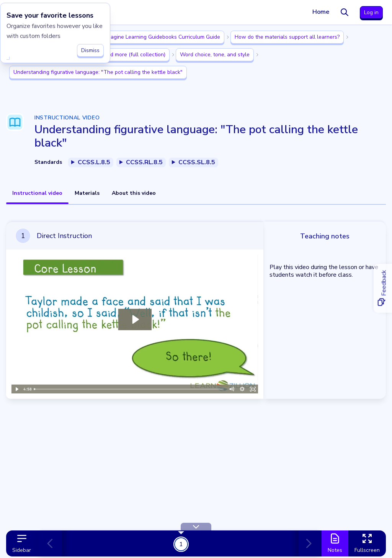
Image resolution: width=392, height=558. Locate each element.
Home (321, 12)
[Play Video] (16, 389)
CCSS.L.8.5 (94, 162)
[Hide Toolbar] (196, 527)
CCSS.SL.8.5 (197, 162)
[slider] (129, 389)
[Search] (345, 12)
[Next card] (307, 543)
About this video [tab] (134, 193)
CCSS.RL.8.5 (144, 162)
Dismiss (90, 48)
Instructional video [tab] (37, 193)
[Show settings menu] (242, 389)
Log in (371, 12)
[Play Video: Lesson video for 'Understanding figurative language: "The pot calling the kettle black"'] (135, 320)
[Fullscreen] (253, 389)
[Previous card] (53, 543)
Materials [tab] (87, 193)
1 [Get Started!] (181, 544)
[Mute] (232, 389)
